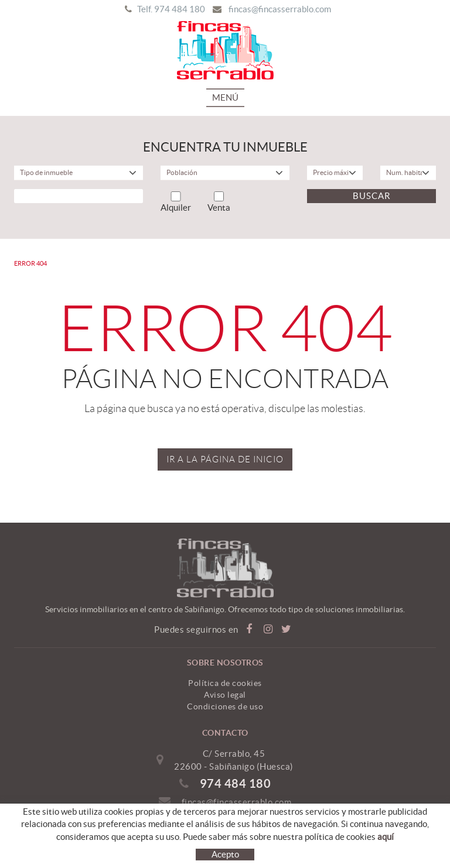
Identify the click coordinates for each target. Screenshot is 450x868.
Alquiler (176, 202)
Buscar (372, 196)
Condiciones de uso (225, 706)
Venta (219, 202)
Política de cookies (225, 683)
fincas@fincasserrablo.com (280, 9)
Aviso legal (225, 695)
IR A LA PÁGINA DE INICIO (225, 459)
